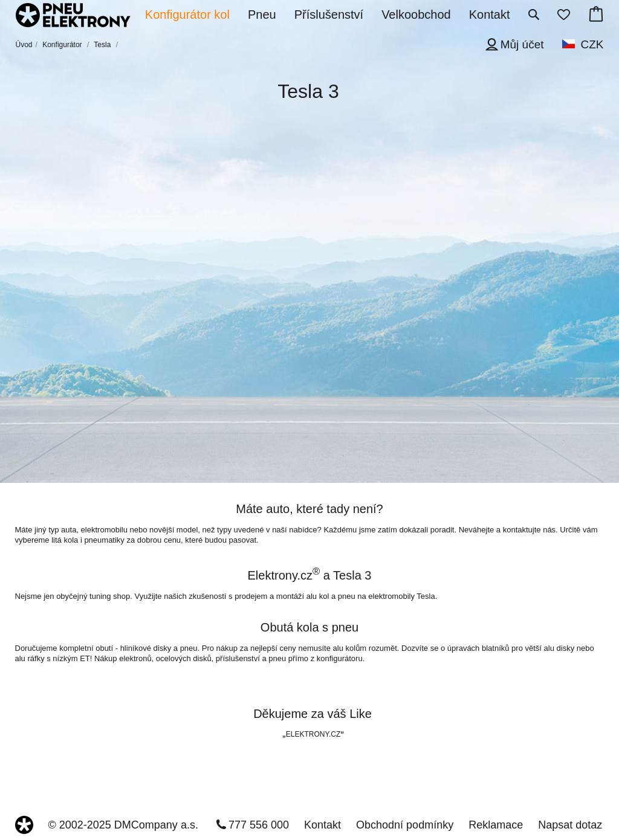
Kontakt (322, 825)
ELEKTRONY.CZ (313, 734)
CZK (592, 44)
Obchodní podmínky (405, 825)
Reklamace (496, 825)
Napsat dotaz (570, 825)
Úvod (24, 45)
